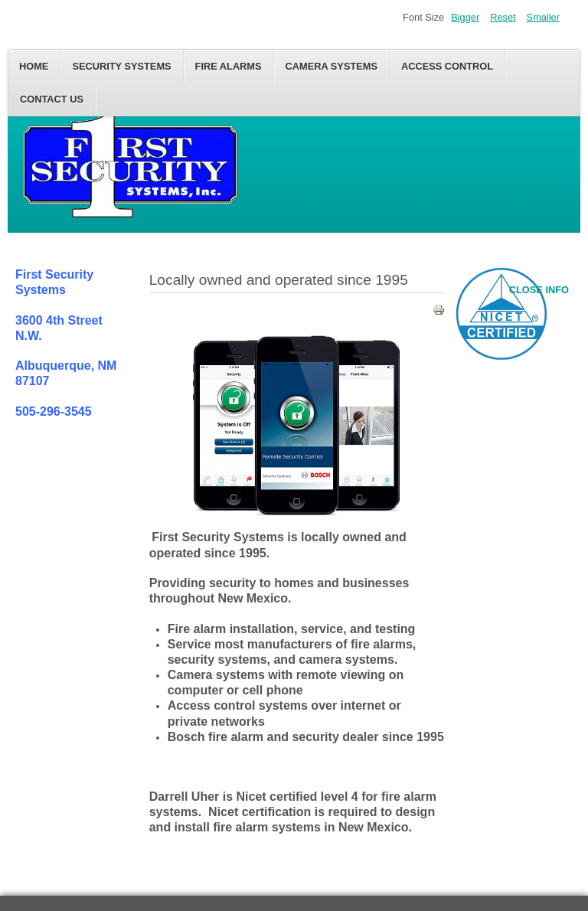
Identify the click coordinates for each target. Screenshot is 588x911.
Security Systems (121, 66)
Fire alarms (229, 66)
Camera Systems (332, 66)
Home (34, 66)
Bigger (465, 17)
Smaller (543, 17)
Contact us (52, 99)
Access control (447, 66)
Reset (503, 17)
